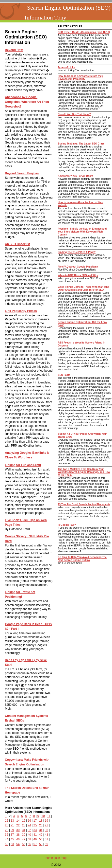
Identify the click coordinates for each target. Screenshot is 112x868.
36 (7, 835)
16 (29, 821)
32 (29, 830)
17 (35, 821)
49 (35, 839)
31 (24, 830)
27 (46, 825)
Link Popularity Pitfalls (21, 311)
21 (12, 825)
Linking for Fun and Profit (23, 465)
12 (7, 821)
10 (43, 816)
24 (29, 825)
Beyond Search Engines (22, 173)
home (49, 858)
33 (35, 830)
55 (24, 844)
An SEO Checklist (17, 244)
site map (61, 858)
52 (7, 844)
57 (35, 844)
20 (7, 825)
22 (18, 825)
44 (7, 839)
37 (12, 835)
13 (12, 821)
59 (46, 844)
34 (41, 830)
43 (46, 835)
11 (49, 816)
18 (41, 821)
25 (35, 825)
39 (24, 835)
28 (7, 830)
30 (18, 830)
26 (41, 825)
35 (46, 830)
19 (46, 821)
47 (24, 839)
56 (29, 844)
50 (41, 839)
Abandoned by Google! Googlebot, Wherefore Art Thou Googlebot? (27, 102)
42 (41, 835)
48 (29, 839)
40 (29, 835)
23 (24, 825)
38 (18, 835)
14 (18, 821)
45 (12, 839)
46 (18, 839)
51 (46, 839)
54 (18, 844)
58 (41, 844)
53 (12, 844)
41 (35, 835)
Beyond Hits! (14, 50)
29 (12, 830)
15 (24, 821)
